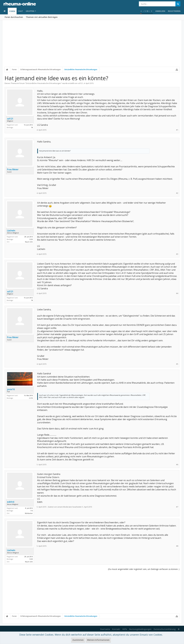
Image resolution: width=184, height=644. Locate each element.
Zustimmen (78, 640)
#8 (177, 546)
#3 (177, 254)
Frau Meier (13, 169)
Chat (20, 11)
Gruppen (30, 11)
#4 (177, 293)
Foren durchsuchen (14, 17)
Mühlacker (29, 513)
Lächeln (11, 231)
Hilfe (125, 629)
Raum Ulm (29, 242)
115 (32, 511)
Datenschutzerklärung (165, 629)
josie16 (11, 389)
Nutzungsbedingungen (140, 629)
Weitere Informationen (98, 640)
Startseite (105, 629)
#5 (177, 364)
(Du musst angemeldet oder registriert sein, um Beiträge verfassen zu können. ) (144, 569)
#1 (177, 130)
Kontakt (116, 629)
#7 (177, 507)
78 (32, 127)
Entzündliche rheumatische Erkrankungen (43, 83)
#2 (177, 193)
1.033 (31, 239)
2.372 (31, 398)
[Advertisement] (92, 45)
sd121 (80, 83)
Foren (12, 11)
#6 (177, 465)
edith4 (11, 502)
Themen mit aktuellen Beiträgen (42, 17)
